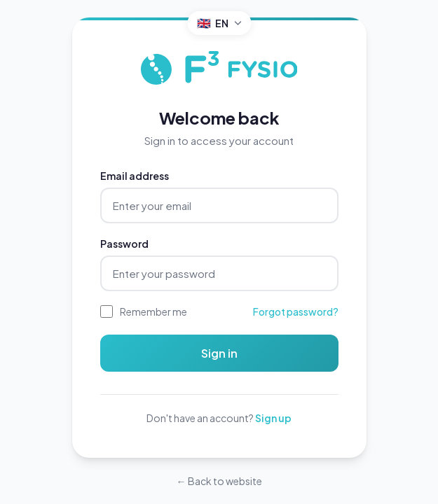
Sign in (219, 353)
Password (124, 244)
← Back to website (219, 481)
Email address (135, 176)
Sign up (273, 418)
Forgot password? (296, 311)
